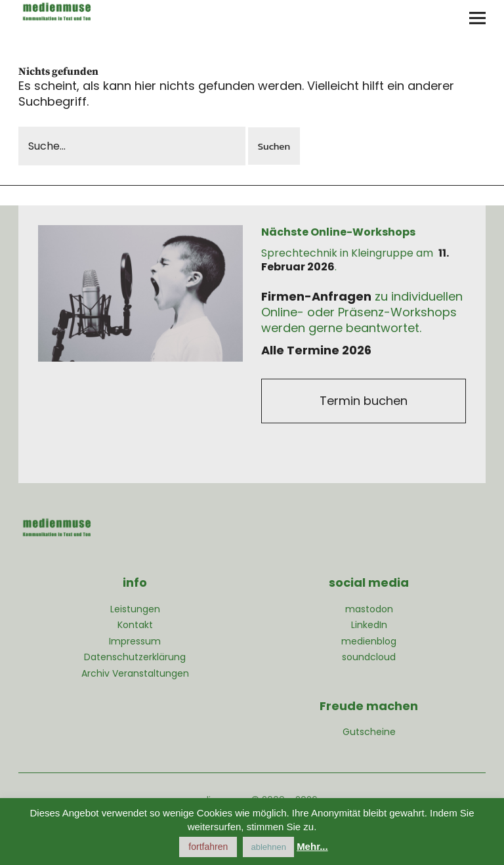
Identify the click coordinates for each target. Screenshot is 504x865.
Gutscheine (369, 732)
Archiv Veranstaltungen (135, 673)
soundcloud (369, 657)
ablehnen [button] (268, 847)
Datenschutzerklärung (135, 657)
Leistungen (135, 609)
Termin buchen (364, 401)
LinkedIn (369, 625)
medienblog (369, 641)
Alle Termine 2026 (316, 350)
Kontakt (135, 625)
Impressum (135, 641)
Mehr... (312, 846)
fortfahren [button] (208, 847)
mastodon (369, 609)
